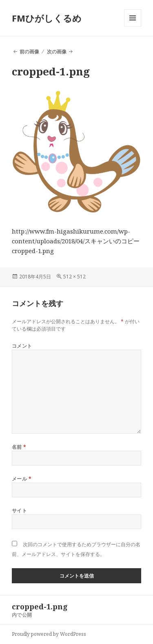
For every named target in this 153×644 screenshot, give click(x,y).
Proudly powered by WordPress (49, 634)
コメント (22, 346)
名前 (19, 447)
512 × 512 (74, 277)
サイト (19, 511)
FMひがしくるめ (47, 18)
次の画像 (57, 52)
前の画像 (29, 52)
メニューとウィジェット (133, 26)
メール (22, 479)
